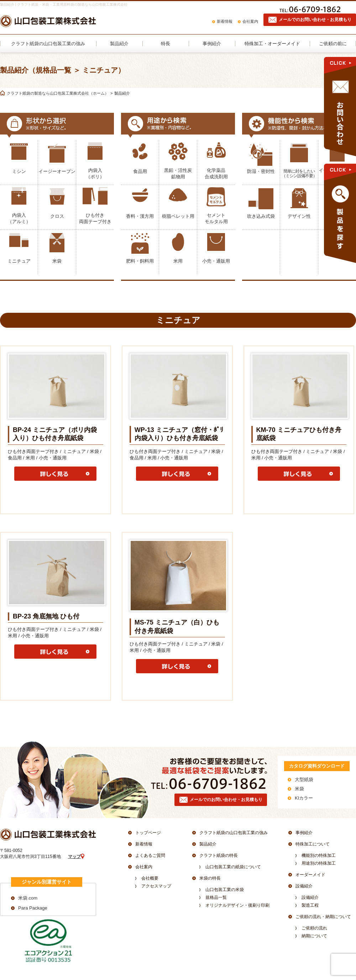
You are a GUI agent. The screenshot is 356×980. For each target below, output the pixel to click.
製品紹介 (208, 844)
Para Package (33, 908)
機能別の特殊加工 (319, 855)
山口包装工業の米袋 (225, 890)
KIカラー (304, 798)
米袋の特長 (210, 878)
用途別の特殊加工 (319, 863)
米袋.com (28, 898)
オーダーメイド (310, 875)
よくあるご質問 (150, 855)
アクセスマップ (156, 886)
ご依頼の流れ (314, 928)
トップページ (148, 833)
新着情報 (225, 21)
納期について (314, 936)
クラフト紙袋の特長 (219, 855)
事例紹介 (304, 833)
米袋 (299, 789)
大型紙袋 (304, 779)
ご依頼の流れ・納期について (323, 917)
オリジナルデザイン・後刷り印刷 (237, 905)
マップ (74, 857)
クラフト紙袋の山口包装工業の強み (234, 833)
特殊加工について (313, 844)
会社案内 (250, 21)
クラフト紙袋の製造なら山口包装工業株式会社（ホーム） (58, 93)
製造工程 (310, 905)
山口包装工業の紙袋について (233, 867)
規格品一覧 (216, 897)
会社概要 (150, 878)
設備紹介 (304, 886)
